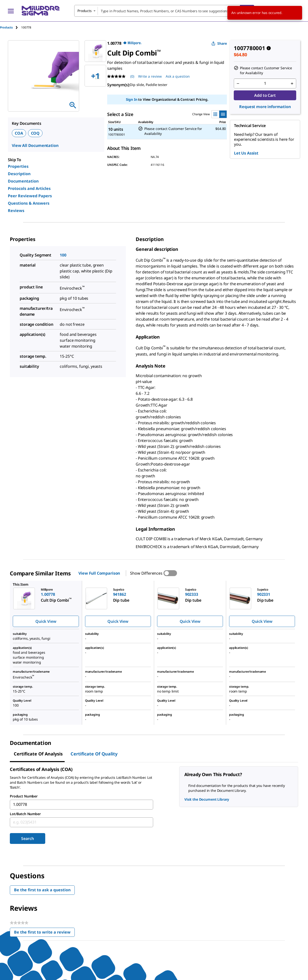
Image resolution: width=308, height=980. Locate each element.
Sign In (132, 99)
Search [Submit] (27, 838)
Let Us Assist (246, 153)
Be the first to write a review (44, 933)
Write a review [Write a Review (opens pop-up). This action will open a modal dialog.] (150, 76)
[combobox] (164, 11)
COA (19, 133)
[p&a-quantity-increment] (292, 84)
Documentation (23, 181)
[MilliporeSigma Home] (41, 11)
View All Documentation (35, 145)
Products (6, 27)
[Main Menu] (11, 11)
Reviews (16, 211)
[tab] (11, 27)
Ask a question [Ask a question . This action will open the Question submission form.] (178, 76)
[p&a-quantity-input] (265, 84)
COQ (35, 133)
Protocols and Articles (29, 188)
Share (219, 43)
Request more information (265, 107)
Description (19, 174)
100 (63, 255)
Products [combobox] (85, 11)
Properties (18, 166)
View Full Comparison (99, 573)
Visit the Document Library (207, 799)
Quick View (46, 621)
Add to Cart (265, 95)
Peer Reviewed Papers (30, 196)
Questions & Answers (29, 203)
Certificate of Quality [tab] (94, 754)
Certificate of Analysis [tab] (38, 754)
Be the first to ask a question (42, 890)
